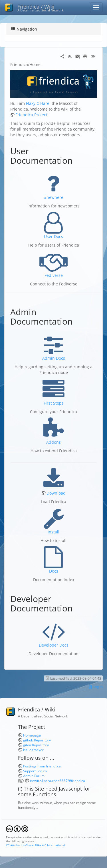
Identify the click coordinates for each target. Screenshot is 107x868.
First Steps (54, 403)
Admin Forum (34, 776)
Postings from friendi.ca (42, 766)
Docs (54, 571)
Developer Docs (54, 645)
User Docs (53, 236)
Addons (53, 442)
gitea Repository (36, 745)
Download (56, 493)
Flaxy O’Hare (38, 103)
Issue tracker (33, 750)
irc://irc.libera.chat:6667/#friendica (57, 781)
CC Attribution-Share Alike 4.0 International (36, 845)
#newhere (54, 197)
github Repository (37, 740)
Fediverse (54, 275)
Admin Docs (54, 358)
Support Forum (35, 771)
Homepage (32, 735)
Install (53, 532)
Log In (95, 687)
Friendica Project (31, 115)
